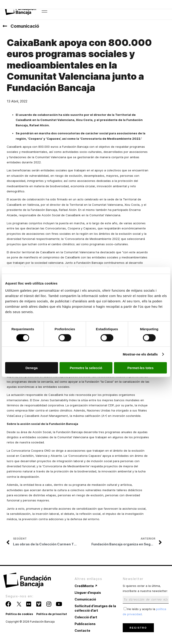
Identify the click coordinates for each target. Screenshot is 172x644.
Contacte (82, 630)
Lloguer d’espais (88, 593)
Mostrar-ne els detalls (140, 354)
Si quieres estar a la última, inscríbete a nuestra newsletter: (146, 593)
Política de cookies (19, 614)
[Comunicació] (5, 26)
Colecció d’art (86, 617)
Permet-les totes (141, 368)
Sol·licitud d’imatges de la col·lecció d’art (95, 608)
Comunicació (25, 26)
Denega (32, 368)
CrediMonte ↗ (86, 586)
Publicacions (85, 624)
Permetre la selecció (86, 368)
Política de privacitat (52, 614)
